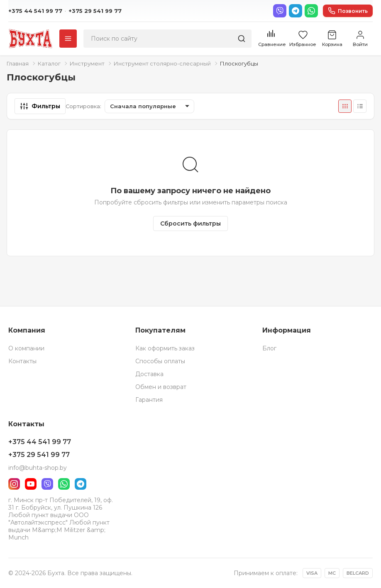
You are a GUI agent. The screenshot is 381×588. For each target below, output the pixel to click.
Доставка (149, 374)
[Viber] (280, 11)
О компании (26, 348)
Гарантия (149, 400)
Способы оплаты (160, 361)
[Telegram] (296, 11)
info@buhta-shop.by (38, 468)
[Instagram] (14, 484)
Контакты (22, 361)
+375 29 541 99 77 (95, 11)
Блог (269, 348)
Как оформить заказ (165, 348)
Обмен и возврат (161, 387)
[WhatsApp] (311, 11)
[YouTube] (31, 484)
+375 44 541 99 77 (35, 11)
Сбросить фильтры (190, 224)
